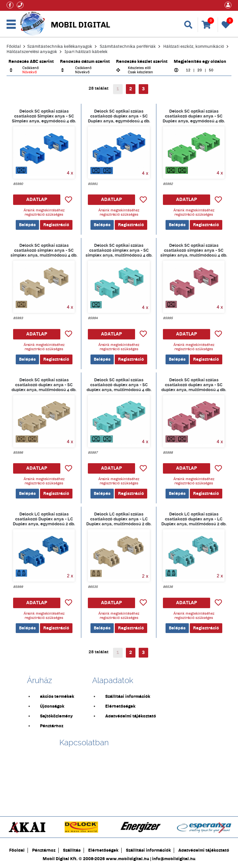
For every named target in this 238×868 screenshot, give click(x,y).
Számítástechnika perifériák (128, 46)
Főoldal (14, 46)
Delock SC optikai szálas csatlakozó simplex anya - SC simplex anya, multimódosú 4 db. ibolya (194, 250)
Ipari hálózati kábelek (86, 52)
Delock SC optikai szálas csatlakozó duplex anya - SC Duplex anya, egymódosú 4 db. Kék (119, 116)
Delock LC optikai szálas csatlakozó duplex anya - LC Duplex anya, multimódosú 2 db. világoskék (194, 519)
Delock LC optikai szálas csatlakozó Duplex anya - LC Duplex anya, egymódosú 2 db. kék (44, 519)
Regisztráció (56, 225)
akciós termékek (57, 696)
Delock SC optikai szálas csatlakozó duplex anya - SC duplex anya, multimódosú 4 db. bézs (44, 385)
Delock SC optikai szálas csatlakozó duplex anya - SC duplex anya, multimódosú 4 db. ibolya (194, 385)
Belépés (27, 225)
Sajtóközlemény (56, 716)
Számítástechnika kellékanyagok (60, 46)
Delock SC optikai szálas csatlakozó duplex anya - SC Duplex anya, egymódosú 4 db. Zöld (194, 116)
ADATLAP (37, 199)
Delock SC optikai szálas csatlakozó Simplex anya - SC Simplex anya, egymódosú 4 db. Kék (44, 116)
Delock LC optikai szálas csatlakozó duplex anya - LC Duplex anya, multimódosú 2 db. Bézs (119, 519)
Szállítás (72, 850)
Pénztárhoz (52, 726)
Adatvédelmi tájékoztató (131, 716)
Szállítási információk (128, 696)
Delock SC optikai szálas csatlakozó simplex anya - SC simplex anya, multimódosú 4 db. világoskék (119, 250)
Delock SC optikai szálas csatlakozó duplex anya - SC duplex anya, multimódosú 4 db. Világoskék (119, 385)
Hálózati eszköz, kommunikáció (194, 46)
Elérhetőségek (120, 706)
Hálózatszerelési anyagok (32, 52)
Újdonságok (52, 706)
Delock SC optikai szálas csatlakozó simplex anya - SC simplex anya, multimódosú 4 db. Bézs (44, 250)
